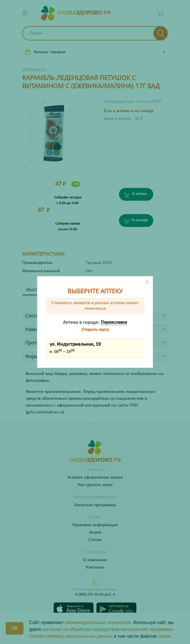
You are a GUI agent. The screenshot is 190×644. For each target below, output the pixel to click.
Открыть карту (95, 330)
